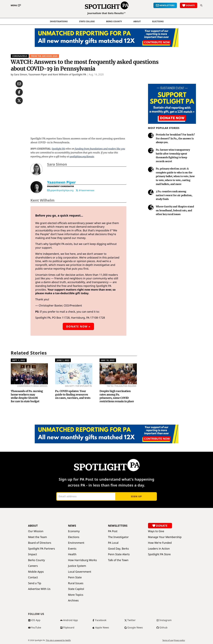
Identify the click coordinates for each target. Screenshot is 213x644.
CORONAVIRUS (20, 56)
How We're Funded (160, 543)
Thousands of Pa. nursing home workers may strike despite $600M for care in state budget (27, 396)
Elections (74, 537)
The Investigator (118, 537)
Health (72, 554)
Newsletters (118, 526)
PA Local (113, 543)
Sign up (136, 496)
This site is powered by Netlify (58, 640)
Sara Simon (57, 164)
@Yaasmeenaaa (86, 190)
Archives (73, 600)
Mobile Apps (36, 572)
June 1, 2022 (63, 360)
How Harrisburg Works (82, 560)
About (137, 21)
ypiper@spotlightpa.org (62, 190)
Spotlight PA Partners (42, 549)
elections (158, 21)
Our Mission (36, 531)
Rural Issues (76, 583)
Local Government (80, 572)
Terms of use (168, 640)
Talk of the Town (118, 560)
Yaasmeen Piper (61, 182)
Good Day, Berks (118, 549)
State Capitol (76, 589)
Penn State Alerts (119, 554)
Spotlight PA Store (159, 554)
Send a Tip (35, 583)
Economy (74, 531)
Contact (33, 577)
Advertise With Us (39, 589)
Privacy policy (179, 640)
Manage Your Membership (165, 537)
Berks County (114, 21)
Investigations (59, 21)
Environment (76, 543)
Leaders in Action (159, 549)
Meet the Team (38, 537)
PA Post (113, 531)
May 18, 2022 (108, 360)
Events (72, 549)
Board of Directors (40, 543)
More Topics (76, 595)
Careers (33, 566)
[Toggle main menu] (16, 5)
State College (87, 21)
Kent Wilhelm (43, 200)
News (72, 526)
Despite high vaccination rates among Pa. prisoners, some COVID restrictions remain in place (117, 396)
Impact (33, 554)
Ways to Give (156, 531)
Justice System (77, 566)
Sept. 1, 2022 (19, 360)
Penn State (75, 577)
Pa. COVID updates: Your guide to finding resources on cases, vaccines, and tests (73, 394)
